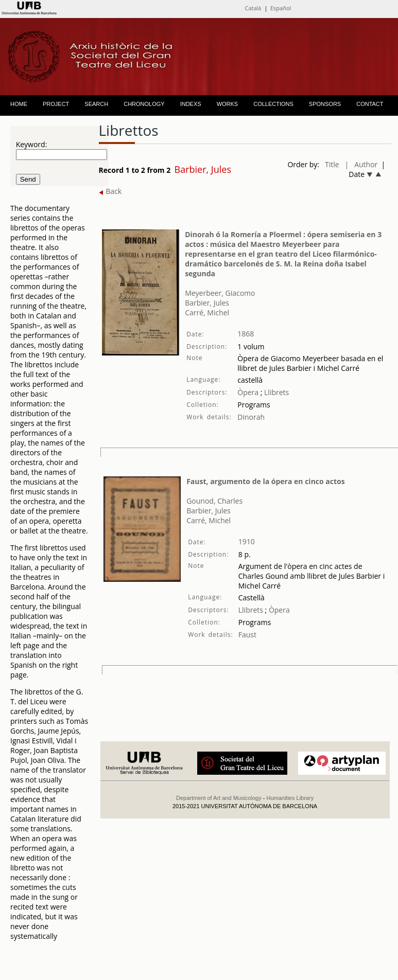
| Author (361, 164)
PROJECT (56, 104)
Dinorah (251, 417)
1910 (247, 541)
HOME (19, 104)
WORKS (228, 104)
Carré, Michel (207, 313)
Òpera (248, 392)
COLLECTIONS (273, 104)
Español (281, 8)
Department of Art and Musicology (219, 798)
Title (332, 164)
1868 (246, 334)
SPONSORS (325, 104)
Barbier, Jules (207, 303)
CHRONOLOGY (144, 104)
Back (110, 191)
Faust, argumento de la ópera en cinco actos (266, 481)
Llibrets (275, 392)
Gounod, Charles (214, 501)
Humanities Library (290, 798)
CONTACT (370, 104)
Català (253, 8)
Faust (247, 635)
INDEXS (191, 104)
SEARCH (96, 104)
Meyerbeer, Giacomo (220, 293)
